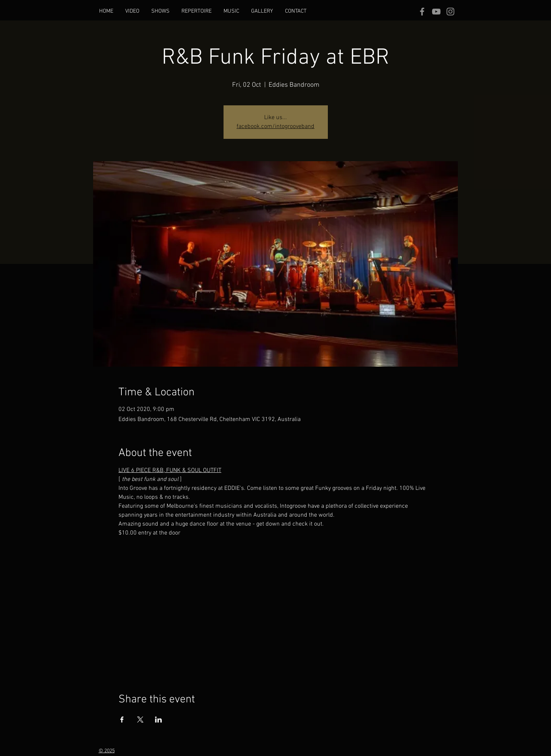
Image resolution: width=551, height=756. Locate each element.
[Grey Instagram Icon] (450, 12)
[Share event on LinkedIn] (159, 720)
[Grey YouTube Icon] (436, 12)
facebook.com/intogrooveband (275, 127)
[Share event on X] (140, 720)
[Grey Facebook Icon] (422, 12)
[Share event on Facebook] (122, 720)
